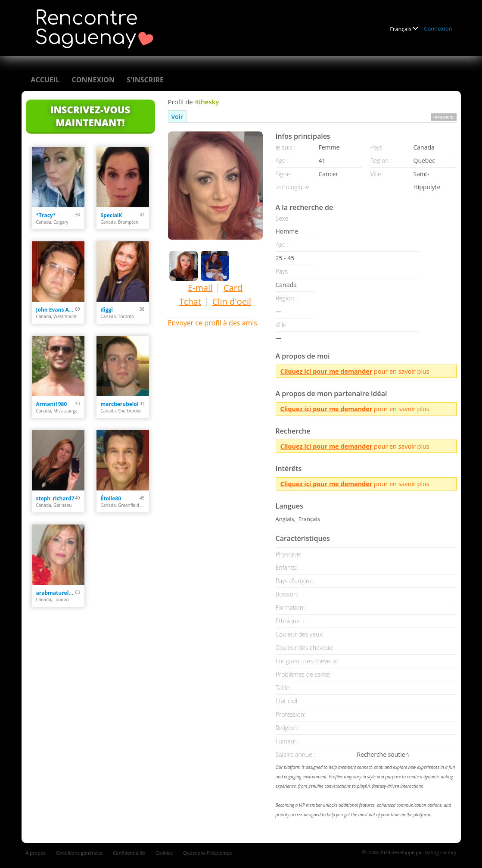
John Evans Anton (56, 310)
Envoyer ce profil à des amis (213, 323)
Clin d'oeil (232, 301)
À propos (36, 853)
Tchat (190, 301)
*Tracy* (46, 215)
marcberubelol (120, 404)
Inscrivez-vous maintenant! (90, 116)
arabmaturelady (56, 593)
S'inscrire (145, 80)
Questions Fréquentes (207, 853)
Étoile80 (111, 498)
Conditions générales (79, 853)
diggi (107, 310)
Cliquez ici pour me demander (327, 371)
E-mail (200, 288)
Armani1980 (52, 404)
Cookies (164, 853)
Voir (177, 117)
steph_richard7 (55, 498)
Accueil (45, 80)
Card (233, 288)
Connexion (438, 28)
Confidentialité (129, 853)
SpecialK (112, 215)
